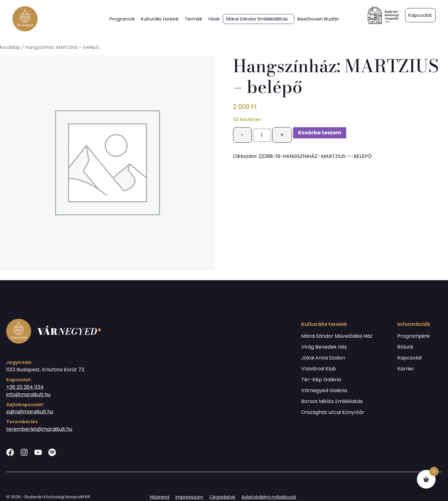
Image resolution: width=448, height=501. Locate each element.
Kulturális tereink (160, 19)
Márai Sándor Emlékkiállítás (257, 19)
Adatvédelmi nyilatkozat (269, 497)
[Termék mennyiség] (262, 135)
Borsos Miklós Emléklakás (332, 401)
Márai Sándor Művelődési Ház (337, 336)
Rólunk (405, 347)
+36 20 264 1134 (25, 387)
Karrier (406, 369)
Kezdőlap (10, 47)
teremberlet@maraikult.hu (39, 429)
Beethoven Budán (318, 19)
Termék (194, 19)
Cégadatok (222, 497)
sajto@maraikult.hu (30, 412)
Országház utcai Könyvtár (333, 412)
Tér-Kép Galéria (321, 380)
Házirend (160, 497)
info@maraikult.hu (28, 394)
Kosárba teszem (320, 133)
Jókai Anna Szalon (323, 358)
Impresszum (189, 497)
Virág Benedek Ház (324, 347)
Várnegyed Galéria (324, 391)
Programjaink (414, 336)
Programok (122, 19)
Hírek (214, 19)
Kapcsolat (410, 358)
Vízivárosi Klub (319, 369)
